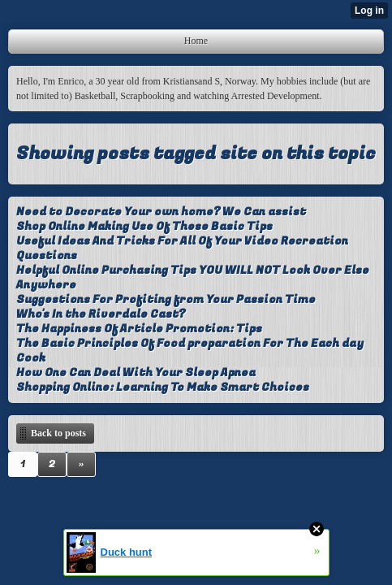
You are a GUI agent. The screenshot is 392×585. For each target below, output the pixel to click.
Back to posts (58, 433)
